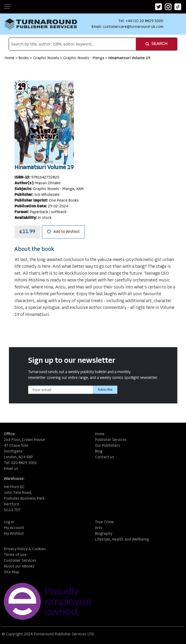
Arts (99, 528)
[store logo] (41, 24)
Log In (9, 522)
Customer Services (20, 561)
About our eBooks (19, 567)
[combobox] (72, 44)
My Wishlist (14, 534)
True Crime (104, 522)
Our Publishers (108, 446)
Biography (104, 534)
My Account (14, 528)
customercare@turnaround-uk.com (133, 27)
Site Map (12, 572)
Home (10, 58)
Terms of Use (15, 555)
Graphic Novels (46, 58)
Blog (99, 452)
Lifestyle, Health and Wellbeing (122, 540)
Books (24, 58)
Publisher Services (111, 440)
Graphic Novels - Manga (84, 58)
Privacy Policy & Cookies (25, 549)
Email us (11, 469)
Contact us (105, 457)
